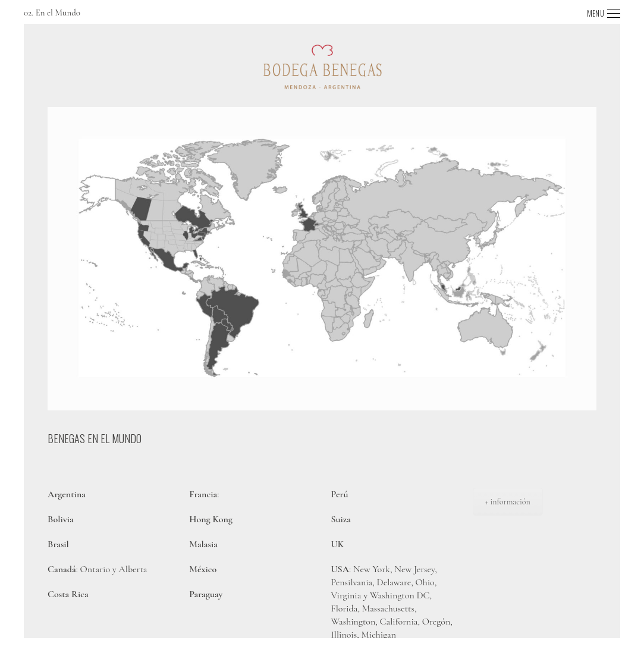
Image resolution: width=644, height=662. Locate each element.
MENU (596, 13)
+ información (508, 502)
